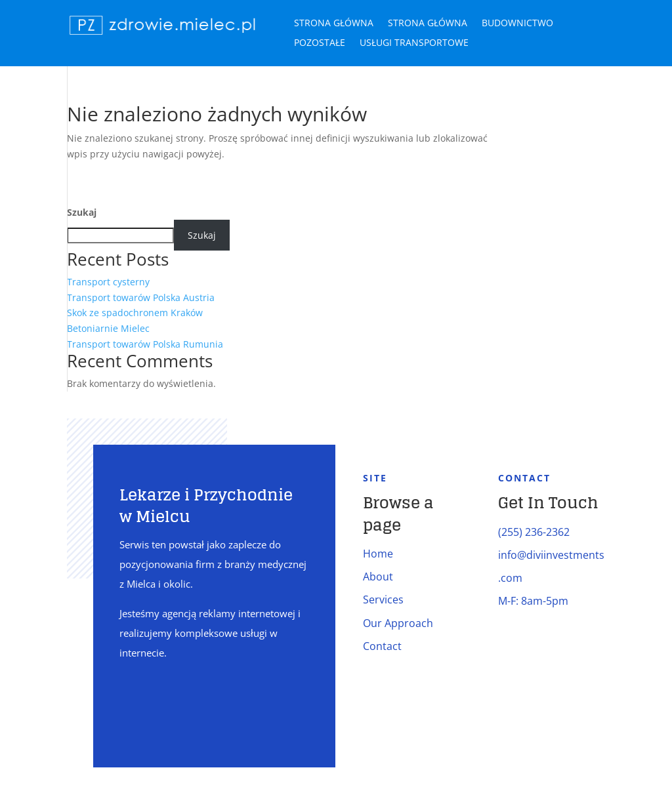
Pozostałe (320, 43)
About (378, 577)
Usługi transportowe (414, 43)
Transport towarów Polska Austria (141, 297)
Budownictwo (517, 24)
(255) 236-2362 (534, 532)
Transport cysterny (108, 282)
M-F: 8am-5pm (533, 601)
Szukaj (82, 212)
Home (378, 554)
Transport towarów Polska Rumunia (145, 344)
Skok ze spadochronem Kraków (135, 313)
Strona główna (334, 24)
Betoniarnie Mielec (108, 328)
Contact (382, 646)
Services (383, 599)
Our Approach (398, 623)
